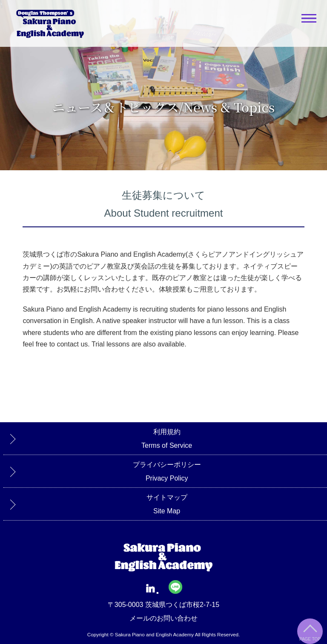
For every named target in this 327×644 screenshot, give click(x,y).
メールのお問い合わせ (163, 618)
